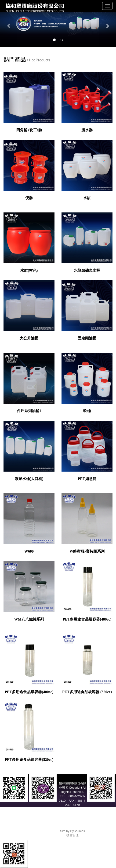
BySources (78, 831)
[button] (9, 24)
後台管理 (72, 835)
